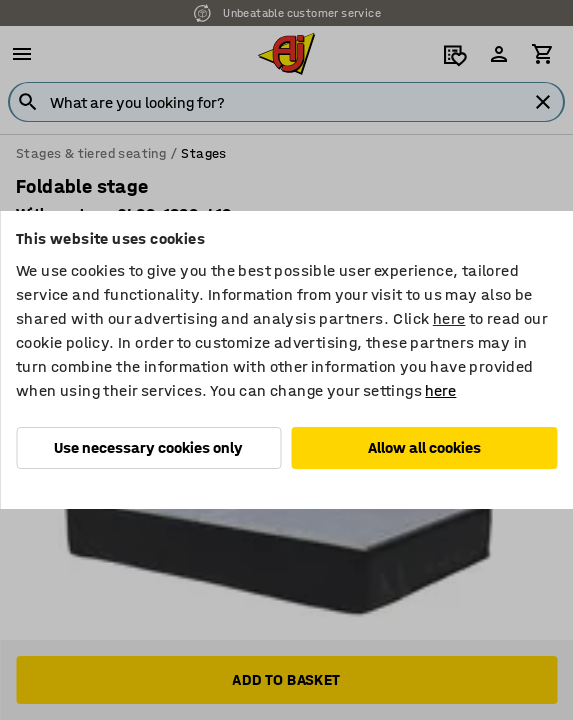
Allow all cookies (424, 447)
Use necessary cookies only (148, 447)
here (449, 318)
